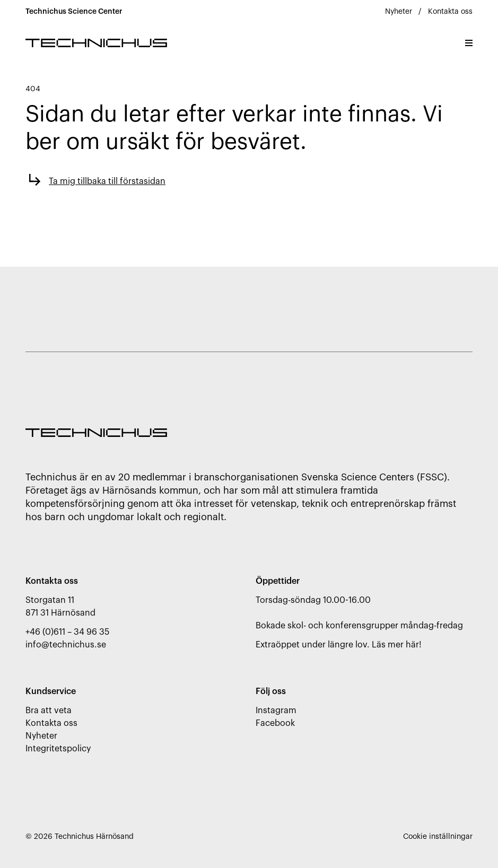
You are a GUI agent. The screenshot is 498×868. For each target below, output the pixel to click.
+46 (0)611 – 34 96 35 (67, 632)
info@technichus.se (66, 645)
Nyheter (399, 12)
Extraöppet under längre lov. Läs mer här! (339, 645)
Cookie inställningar (438, 837)
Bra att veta (49, 711)
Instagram (276, 711)
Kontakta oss (450, 12)
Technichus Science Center (74, 12)
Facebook (275, 723)
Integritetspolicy (58, 749)
